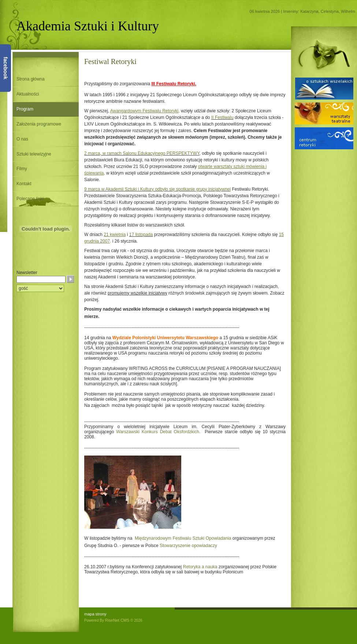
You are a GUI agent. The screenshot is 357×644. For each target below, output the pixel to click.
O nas (22, 139)
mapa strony (95, 614)
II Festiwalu (222, 117)
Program (25, 109)
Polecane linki (30, 199)
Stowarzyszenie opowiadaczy (188, 546)
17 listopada (141, 235)
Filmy (22, 169)
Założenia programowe (39, 124)
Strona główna (31, 79)
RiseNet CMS (117, 620)
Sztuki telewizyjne (34, 154)
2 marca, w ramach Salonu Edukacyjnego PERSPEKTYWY (142, 153)
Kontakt (24, 184)
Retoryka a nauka (199, 567)
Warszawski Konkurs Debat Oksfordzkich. (158, 432)
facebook (5, 68)
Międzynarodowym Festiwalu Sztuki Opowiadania (184, 538)
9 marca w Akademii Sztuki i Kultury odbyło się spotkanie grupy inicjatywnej (157, 189)
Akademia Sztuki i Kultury (88, 26)
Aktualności (28, 94)
